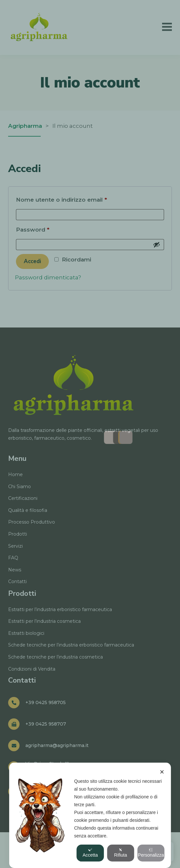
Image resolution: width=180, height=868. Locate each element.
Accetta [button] (90, 853)
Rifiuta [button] (121, 853)
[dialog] (90, 815)
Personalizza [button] (151, 853)
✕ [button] (162, 772)
